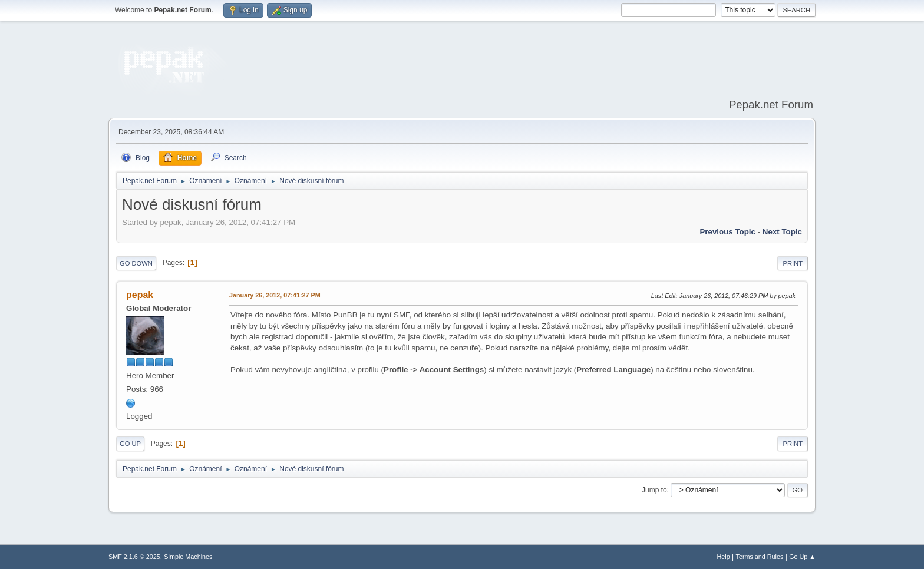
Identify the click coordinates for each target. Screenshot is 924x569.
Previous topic (727, 232)
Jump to (654, 489)
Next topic (782, 232)
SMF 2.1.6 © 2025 (134, 557)
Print (793, 263)
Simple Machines (188, 557)
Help (724, 557)
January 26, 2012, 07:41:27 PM (275, 295)
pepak (140, 295)
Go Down (136, 263)
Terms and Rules (760, 557)
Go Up (130, 444)
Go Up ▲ (802, 557)
